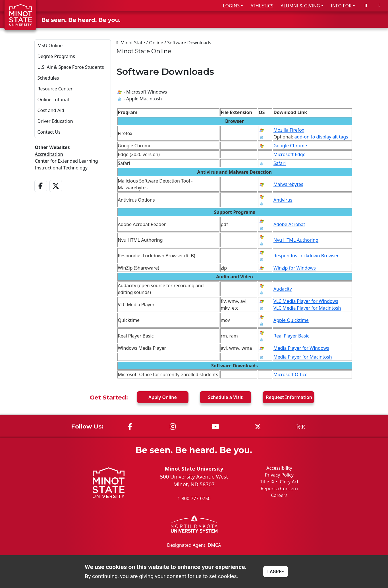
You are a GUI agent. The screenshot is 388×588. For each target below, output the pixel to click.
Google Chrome (290, 146)
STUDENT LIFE (329, 19)
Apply (163, 397)
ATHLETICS (262, 6)
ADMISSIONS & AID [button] (236, 19)
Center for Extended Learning (67, 161)
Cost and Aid (51, 110)
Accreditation (49, 154)
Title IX (267, 482)
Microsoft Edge (290, 154)
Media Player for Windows (301, 348)
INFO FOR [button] (341, 6)
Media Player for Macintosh (303, 357)
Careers (279, 495)
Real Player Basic (291, 336)
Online (156, 43)
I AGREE (275, 572)
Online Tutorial (53, 100)
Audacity (283, 289)
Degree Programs (56, 56)
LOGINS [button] (231, 6)
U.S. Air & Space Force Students (71, 67)
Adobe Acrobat (289, 224)
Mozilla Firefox (289, 130)
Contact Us (49, 132)
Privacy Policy (279, 475)
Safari (280, 163)
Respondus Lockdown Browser (306, 256)
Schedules (48, 78)
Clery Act (289, 482)
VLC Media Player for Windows (306, 301)
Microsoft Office (290, 374)
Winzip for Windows (295, 268)
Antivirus (283, 200)
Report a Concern (279, 488)
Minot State (133, 43)
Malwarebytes (288, 184)
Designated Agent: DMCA (194, 545)
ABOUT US (368, 19)
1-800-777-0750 (194, 498)
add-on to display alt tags (321, 137)
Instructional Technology (61, 168)
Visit (225, 397)
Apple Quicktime (291, 320)
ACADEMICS (288, 19)
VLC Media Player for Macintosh (307, 308)
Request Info (289, 397)
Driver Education (55, 121)
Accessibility (279, 468)
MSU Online (50, 45)
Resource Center (55, 89)
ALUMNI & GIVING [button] (300, 6)
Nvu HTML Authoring (296, 240)
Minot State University (194, 468)
